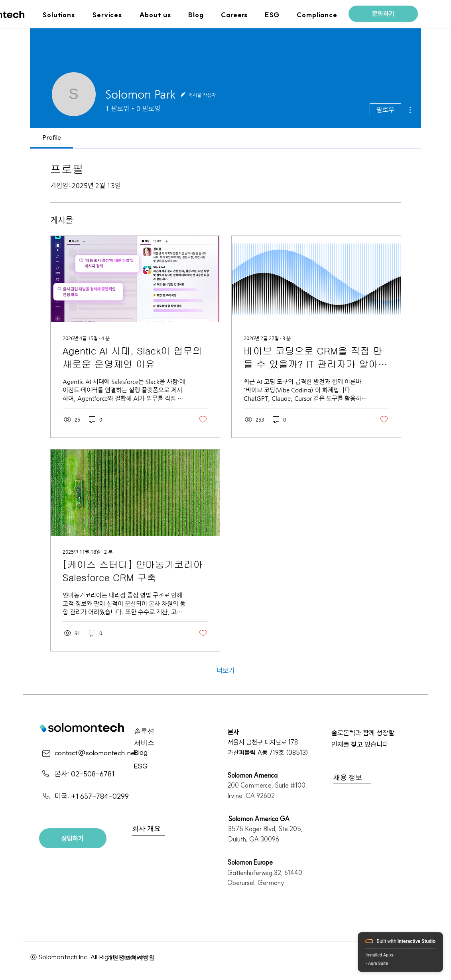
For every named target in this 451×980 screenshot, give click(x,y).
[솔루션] (162, 732)
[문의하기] (383, 14)
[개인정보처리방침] (135, 958)
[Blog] (162, 753)
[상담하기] (73, 838)
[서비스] (162, 743)
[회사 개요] (161, 829)
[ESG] (162, 767)
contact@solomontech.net (96, 753)
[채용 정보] (362, 778)
